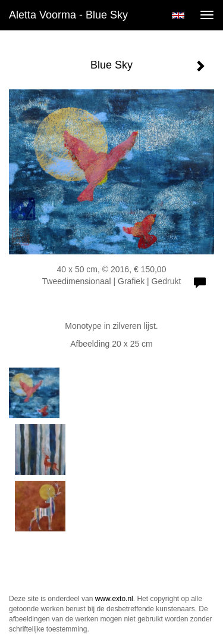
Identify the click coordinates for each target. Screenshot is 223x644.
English (178, 15)
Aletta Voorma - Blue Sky (68, 15)
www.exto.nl (114, 599)
